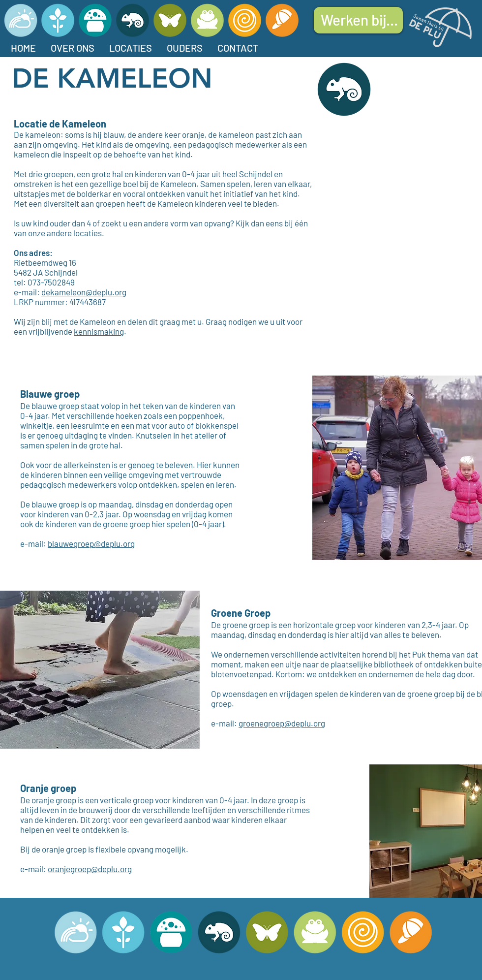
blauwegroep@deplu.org (91, 543)
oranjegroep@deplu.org (90, 869)
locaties (88, 233)
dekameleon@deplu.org (84, 292)
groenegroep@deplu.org (282, 723)
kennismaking (99, 331)
